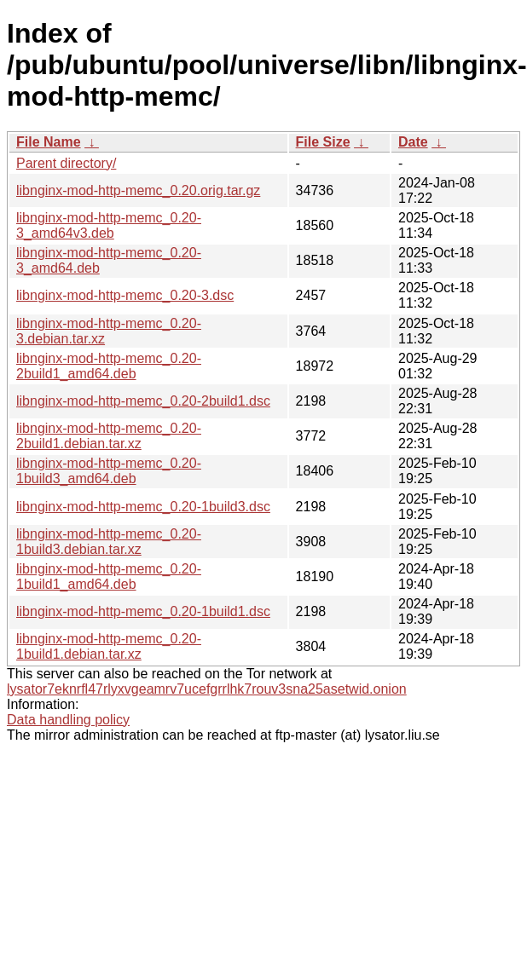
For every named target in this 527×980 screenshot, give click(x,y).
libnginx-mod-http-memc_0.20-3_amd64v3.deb (109, 225)
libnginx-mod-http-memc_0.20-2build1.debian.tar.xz (109, 436)
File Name (49, 142)
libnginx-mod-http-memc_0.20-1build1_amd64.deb (109, 576)
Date (413, 142)
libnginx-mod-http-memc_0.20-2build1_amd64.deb (109, 366)
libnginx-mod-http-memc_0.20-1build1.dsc (143, 611)
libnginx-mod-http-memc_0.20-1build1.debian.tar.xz (109, 646)
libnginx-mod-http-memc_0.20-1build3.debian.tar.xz (109, 542)
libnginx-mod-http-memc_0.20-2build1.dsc (143, 401)
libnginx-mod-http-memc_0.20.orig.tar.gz (138, 190)
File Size (323, 142)
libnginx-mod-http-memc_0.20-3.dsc (125, 295)
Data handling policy (68, 720)
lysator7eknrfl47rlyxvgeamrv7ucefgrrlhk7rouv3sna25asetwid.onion (207, 689)
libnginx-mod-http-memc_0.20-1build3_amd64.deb (109, 471)
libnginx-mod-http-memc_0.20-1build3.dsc (143, 507)
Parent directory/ (66, 163)
